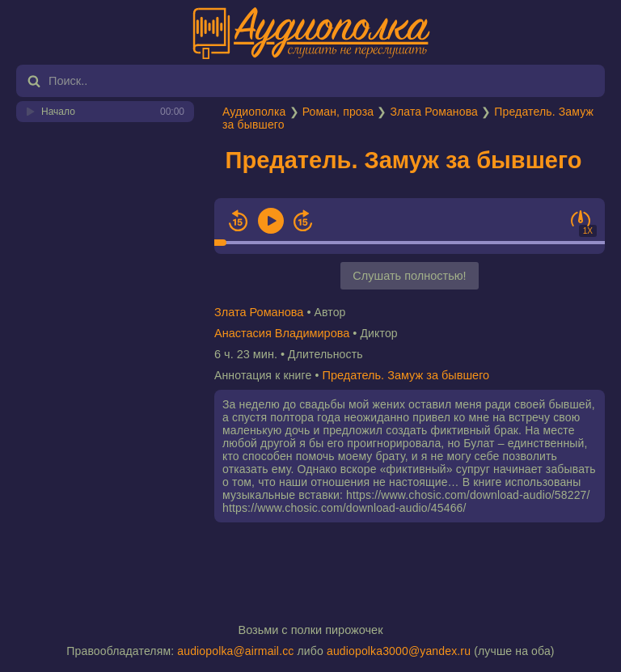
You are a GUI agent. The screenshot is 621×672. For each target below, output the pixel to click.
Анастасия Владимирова (282, 333)
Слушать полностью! (409, 276)
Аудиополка (254, 112)
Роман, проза (338, 112)
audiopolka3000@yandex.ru (399, 651)
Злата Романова (434, 112)
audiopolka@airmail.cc (235, 651)
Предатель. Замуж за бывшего (404, 160)
